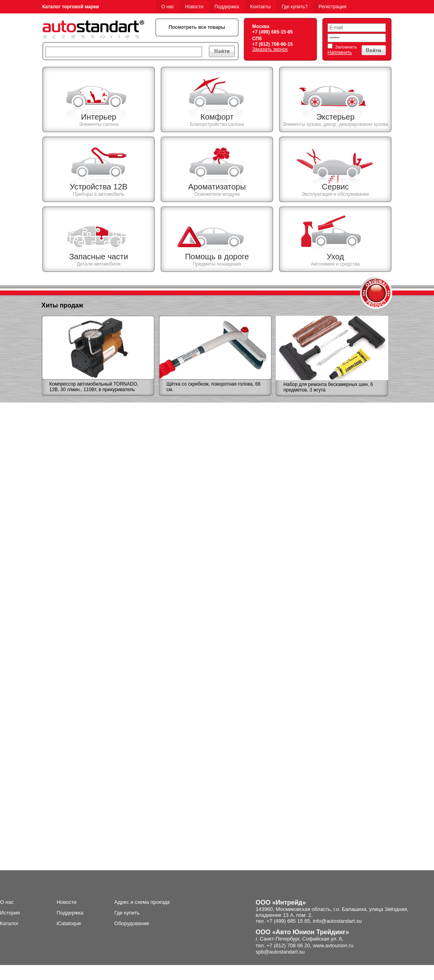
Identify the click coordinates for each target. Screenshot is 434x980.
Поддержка (227, 7)
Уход (335, 257)
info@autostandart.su (337, 921)
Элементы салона (99, 124)
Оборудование (132, 923)
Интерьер (98, 117)
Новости (194, 7)
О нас (168, 7)
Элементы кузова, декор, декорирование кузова (335, 124)
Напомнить (340, 52)
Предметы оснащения (217, 264)
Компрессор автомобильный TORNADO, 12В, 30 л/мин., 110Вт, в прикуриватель (94, 387)
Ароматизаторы (217, 187)
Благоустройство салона (217, 124)
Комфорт (217, 117)
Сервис (336, 187)
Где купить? (295, 7)
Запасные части (98, 257)
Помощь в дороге (217, 257)
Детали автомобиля (99, 264)
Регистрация (333, 7)
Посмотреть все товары (197, 27)
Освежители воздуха (217, 194)
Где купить (127, 913)
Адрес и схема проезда (142, 902)
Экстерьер (335, 117)
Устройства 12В (99, 187)
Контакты (260, 7)
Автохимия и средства (335, 264)
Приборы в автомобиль (99, 194)
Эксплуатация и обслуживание (335, 194)
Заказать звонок (270, 49)
